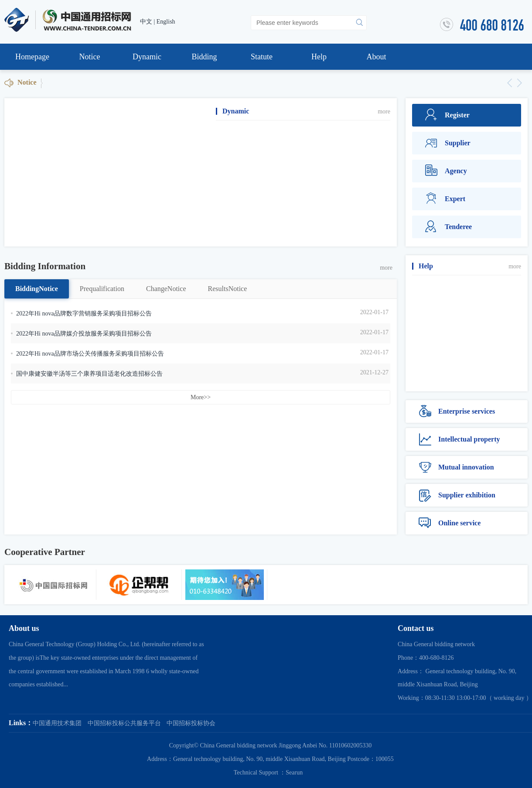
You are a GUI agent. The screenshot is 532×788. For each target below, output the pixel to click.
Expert (445, 199)
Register (447, 115)
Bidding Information (45, 266)
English (166, 22)
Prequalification (102, 289)
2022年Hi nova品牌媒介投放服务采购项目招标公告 (84, 334)
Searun (294, 773)
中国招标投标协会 (191, 723)
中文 (146, 22)
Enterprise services (457, 411)
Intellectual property (459, 439)
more (384, 111)
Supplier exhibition (457, 495)
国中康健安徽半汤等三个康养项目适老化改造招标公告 (89, 374)
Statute (262, 57)
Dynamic (147, 57)
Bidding (204, 57)
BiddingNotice (37, 289)
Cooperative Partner (45, 552)
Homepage (32, 57)
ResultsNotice (228, 289)
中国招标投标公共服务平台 (124, 723)
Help (319, 57)
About (377, 57)
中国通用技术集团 (57, 723)
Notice (90, 57)
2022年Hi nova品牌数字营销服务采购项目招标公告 (84, 313)
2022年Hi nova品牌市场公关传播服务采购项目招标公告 (90, 354)
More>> (201, 397)
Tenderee (448, 227)
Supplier (448, 143)
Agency (446, 171)
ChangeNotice (166, 289)
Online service (450, 523)
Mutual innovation (456, 467)
